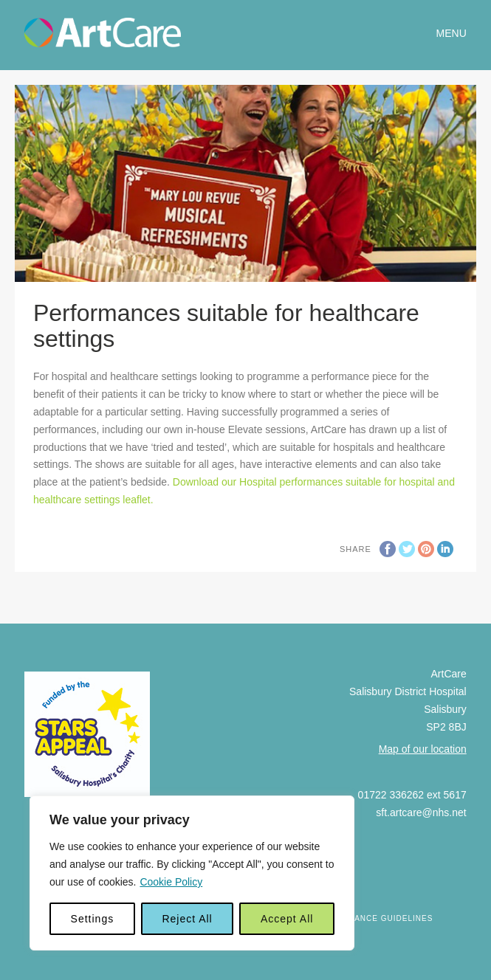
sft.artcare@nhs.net (421, 812)
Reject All (187, 919)
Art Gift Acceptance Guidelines (356, 918)
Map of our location (423, 749)
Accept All (287, 919)
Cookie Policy (171, 882)
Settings (93, 919)
